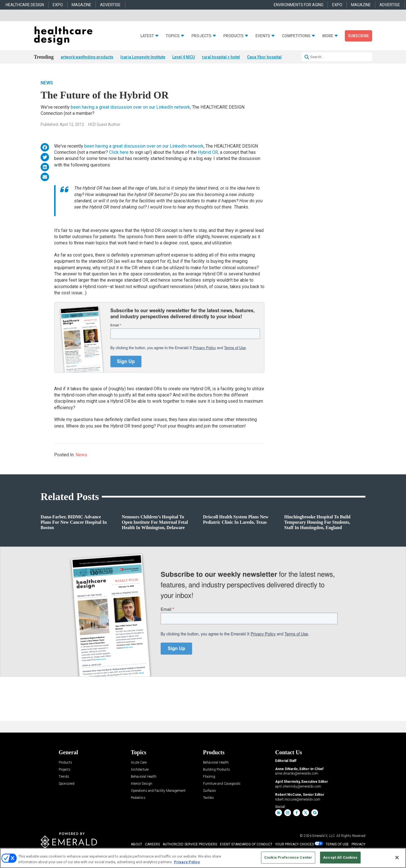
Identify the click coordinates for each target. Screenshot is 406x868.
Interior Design (142, 784)
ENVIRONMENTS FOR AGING (299, 5)
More (328, 36)
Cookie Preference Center (288, 857)
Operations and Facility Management (158, 791)
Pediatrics (138, 798)
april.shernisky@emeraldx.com (298, 787)
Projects (201, 36)
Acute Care (139, 763)
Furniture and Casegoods (222, 784)
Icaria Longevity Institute (143, 57)
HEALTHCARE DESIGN (25, 5)
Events (263, 36)
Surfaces (209, 791)
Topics (173, 36)
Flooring (209, 777)
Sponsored (67, 784)
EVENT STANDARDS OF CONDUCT (246, 845)
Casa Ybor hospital (264, 57)
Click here (119, 153)
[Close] (397, 858)
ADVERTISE (110, 5)
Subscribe (358, 36)
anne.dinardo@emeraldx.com (297, 774)
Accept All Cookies (340, 857)
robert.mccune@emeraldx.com (298, 800)
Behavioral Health (144, 777)
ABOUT (136, 845)
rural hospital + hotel (221, 57)
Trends (64, 777)
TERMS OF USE (337, 845)
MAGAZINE (81, 5)
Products (233, 36)
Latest (147, 36)
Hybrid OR (208, 153)
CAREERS (152, 845)
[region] (203, 858)
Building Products (217, 770)
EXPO (58, 5)
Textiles (208, 798)
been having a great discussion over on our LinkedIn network (130, 107)
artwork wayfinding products (87, 57)
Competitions (296, 36)
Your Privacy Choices (294, 845)
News (47, 83)
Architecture (140, 770)
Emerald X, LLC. (324, 836)
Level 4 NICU (184, 57)
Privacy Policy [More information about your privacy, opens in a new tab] (187, 862)
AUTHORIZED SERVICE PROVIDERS (190, 845)
